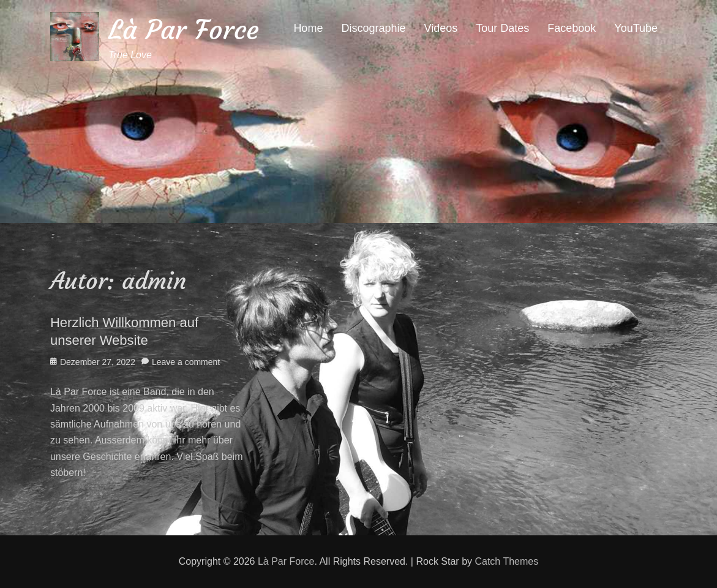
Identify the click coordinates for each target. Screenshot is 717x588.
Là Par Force (184, 30)
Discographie (373, 28)
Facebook (572, 28)
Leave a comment (186, 362)
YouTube (636, 28)
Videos (441, 28)
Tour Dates (502, 28)
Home (308, 28)
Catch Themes (506, 561)
